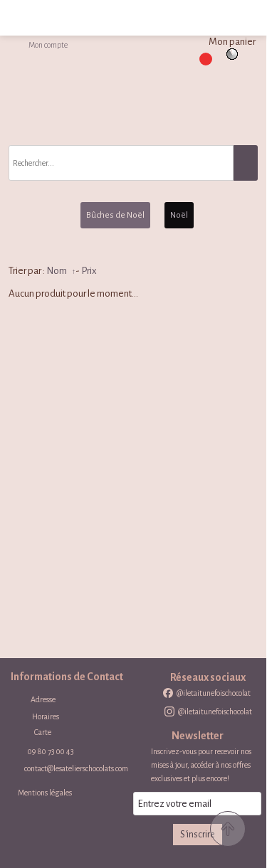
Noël (179, 215)
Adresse (43, 699)
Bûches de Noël (115, 215)
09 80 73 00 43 (51, 751)
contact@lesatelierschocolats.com (76, 768)
